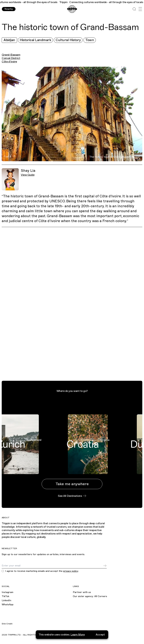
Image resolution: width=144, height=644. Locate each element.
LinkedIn (6, 600)
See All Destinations (72, 496)
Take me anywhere (72, 484)
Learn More (78, 634)
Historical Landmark (35, 40)
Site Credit (7, 624)
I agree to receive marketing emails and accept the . (42, 571)
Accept (100, 634)
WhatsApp (8, 605)
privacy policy (71, 571)
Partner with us (82, 592)
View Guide (28, 175)
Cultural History (68, 40)
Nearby (9, 9)
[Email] (52, 566)
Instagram (7, 592)
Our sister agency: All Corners (90, 596)
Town (90, 40)
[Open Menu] (140, 9)
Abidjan (9, 40)
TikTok (5, 596)
